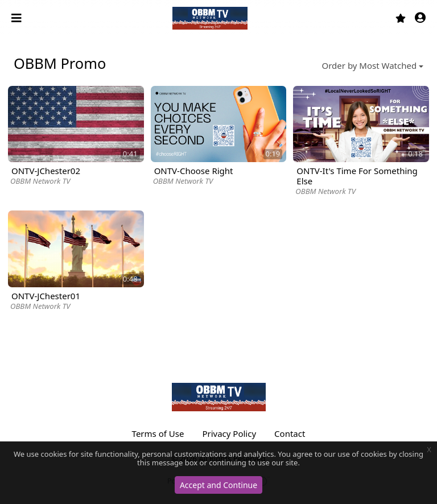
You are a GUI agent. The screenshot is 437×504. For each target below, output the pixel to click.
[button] (420, 18)
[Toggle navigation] (18, 18)
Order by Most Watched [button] (370, 65)
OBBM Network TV (40, 181)
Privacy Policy (229, 433)
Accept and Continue (218, 485)
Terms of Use (158, 433)
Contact (290, 433)
